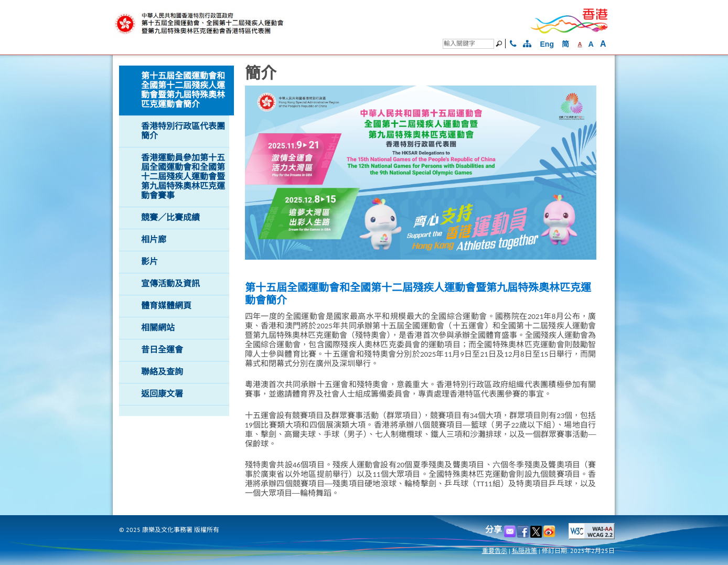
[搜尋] (468, 44)
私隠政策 (524, 551)
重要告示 (495, 551)
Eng (547, 44)
